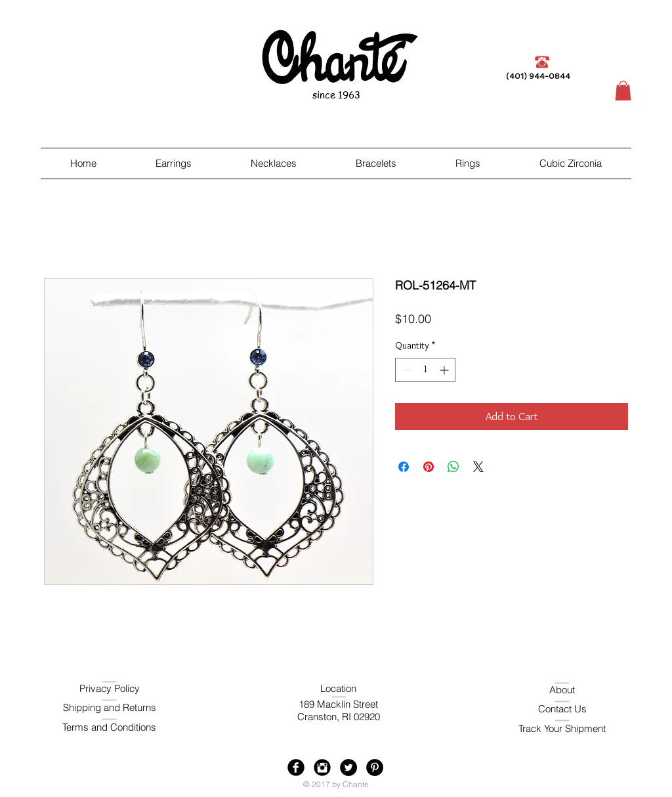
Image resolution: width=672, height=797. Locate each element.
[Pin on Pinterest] (429, 467)
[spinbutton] (425, 370)
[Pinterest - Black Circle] (375, 767)
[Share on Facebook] (404, 467)
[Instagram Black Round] (322, 767)
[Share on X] (478, 467)
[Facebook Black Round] (296, 767)
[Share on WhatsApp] (453, 467)
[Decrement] (405, 370)
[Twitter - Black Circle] (348, 767)
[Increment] (445, 370)
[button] (623, 91)
